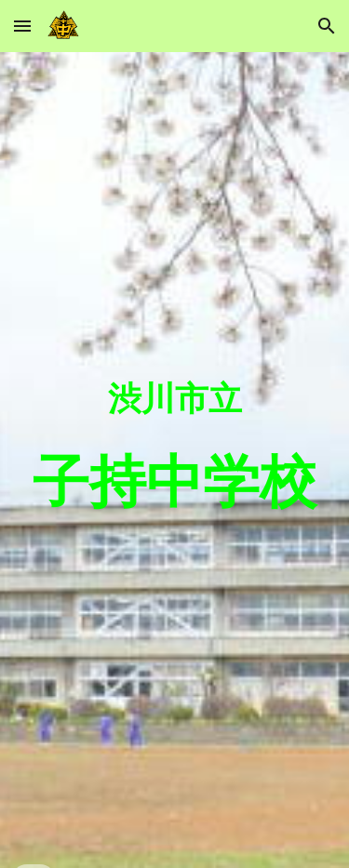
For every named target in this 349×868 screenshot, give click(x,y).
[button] (22, 26)
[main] (175, 460)
